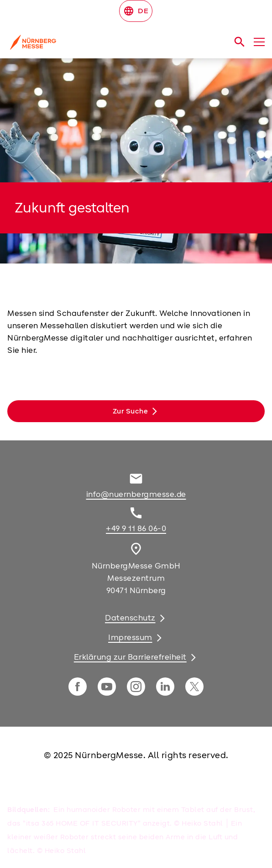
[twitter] (194, 687)
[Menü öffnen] (259, 42)
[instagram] (136, 687)
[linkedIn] (165, 687)
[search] (240, 42)
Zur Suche (131, 411)
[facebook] (78, 687)
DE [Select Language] (136, 11)
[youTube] (107, 687)
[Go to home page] (92, 46)
